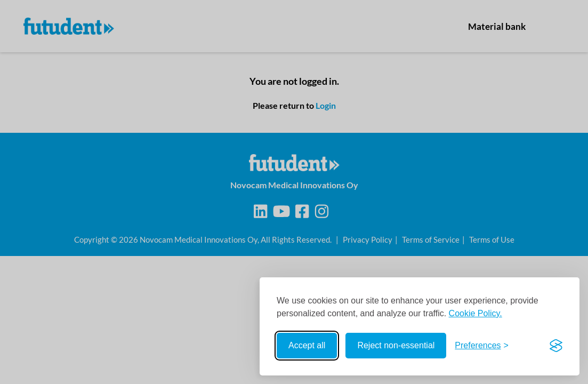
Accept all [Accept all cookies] (307, 345)
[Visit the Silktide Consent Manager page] (556, 346)
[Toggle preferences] (482, 346)
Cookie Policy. (476, 313)
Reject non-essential (396, 345)
